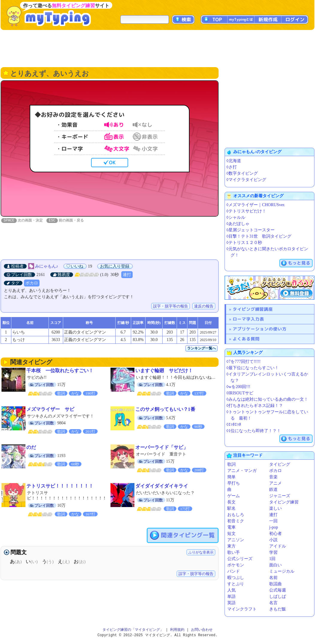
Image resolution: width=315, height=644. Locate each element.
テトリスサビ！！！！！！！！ (60, 486)
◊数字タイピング (242, 173)
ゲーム (234, 496)
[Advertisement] (157, 48)
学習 (273, 552)
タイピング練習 (284, 502)
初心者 (275, 534)
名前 (273, 578)
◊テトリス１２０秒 (244, 243)
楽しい (275, 508)
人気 (231, 590)
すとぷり (236, 584)
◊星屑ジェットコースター (250, 230)
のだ (31, 448)
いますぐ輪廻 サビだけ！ (164, 371)
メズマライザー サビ (50, 410)
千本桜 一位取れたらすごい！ (60, 371)
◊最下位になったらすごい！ (253, 368)
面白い (275, 565)
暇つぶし (236, 578)
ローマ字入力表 (248, 319)
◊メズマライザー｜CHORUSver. (256, 205)
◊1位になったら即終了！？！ (254, 431)
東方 (231, 546)
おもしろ (236, 515)
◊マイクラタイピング (246, 180)
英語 (231, 603)
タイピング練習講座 (253, 309)
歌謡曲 (275, 584)
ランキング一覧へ (202, 349)
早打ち (234, 483)
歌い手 (234, 552)
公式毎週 (278, 590)
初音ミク (236, 521)
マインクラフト (242, 609)
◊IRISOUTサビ (240, 393)
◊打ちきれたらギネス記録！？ (255, 406)
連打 (127, 275)
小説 (273, 540)
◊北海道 (234, 161)
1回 (272, 559)
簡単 (231, 477)
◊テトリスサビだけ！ (246, 211)
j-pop (274, 527)
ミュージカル (282, 571)
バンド (234, 571)
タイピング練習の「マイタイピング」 (133, 630)
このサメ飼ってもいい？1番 (165, 410)
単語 (231, 597)
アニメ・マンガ (242, 471)
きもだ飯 (278, 609)
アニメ (275, 483)
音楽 (273, 477)
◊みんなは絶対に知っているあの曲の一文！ (267, 399)
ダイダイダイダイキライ (162, 486)
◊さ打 (232, 167)
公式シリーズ (240, 559)
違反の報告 (204, 306)
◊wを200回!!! (238, 387)
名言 (273, 603)
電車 (231, 527)
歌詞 (231, 464)
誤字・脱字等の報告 (171, 306)
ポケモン (236, 565)
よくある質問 (246, 339)
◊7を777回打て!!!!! (243, 362)
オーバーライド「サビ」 (162, 448)
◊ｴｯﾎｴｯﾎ (234, 424)
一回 (273, 521)
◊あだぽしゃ (238, 224)
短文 (231, 534)
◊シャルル (236, 217)
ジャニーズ (280, 496)
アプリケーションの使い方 (260, 329)
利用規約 (177, 630)
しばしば (278, 597)
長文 (231, 502)
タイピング (280, 464)
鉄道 (273, 490)
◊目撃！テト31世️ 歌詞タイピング (259, 236)
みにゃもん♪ (47, 267)
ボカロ (32, 283)
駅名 (231, 508)
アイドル (278, 546)
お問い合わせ (202, 630)
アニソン (236, 540)
